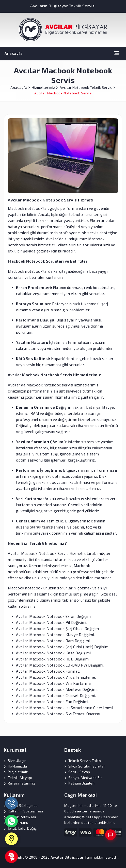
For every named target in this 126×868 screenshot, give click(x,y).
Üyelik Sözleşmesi (23, 805)
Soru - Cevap (79, 772)
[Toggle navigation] (117, 53)
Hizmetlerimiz (45, 87)
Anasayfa (14, 53)
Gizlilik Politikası (22, 817)
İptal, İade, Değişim (24, 828)
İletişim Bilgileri (82, 783)
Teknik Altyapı (20, 778)
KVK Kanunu (18, 822)
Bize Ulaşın (17, 761)
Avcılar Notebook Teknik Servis (88, 87)
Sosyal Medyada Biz (85, 778)
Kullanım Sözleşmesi (26, 811)
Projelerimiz (18, 772)
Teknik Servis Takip (85, 761)
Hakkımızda (18, 766)
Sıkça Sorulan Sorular (87, 766)
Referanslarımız (22, 783)
